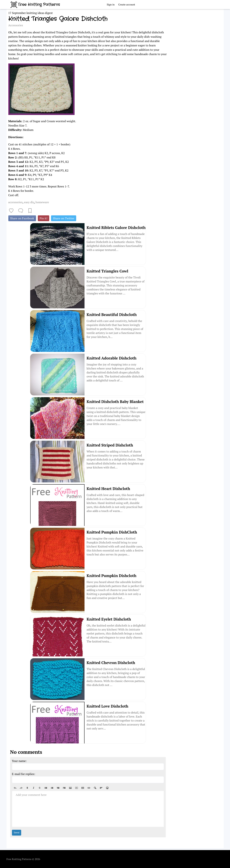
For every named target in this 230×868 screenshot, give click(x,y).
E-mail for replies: (24, 774)
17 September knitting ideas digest (31, 13)
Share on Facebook (22, 218)
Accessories (16, 25)
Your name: (19, 761)
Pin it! (44, 218)
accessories (15, 202)
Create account (127, 4)
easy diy (29, 202)
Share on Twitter (64, 218)
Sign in (111, 4)
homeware (42, 202)
